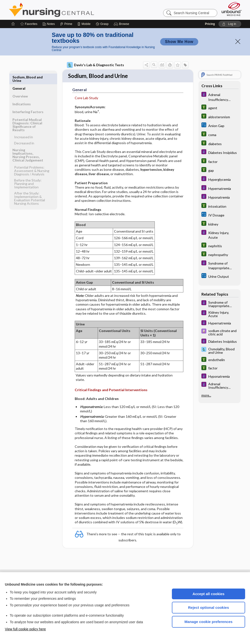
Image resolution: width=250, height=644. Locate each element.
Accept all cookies (209, 594)
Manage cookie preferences (209, 622)
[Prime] (66, 24)
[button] (122, 24)
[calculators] (219, 125)
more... (206, 395)
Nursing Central (70, 10)
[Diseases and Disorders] (219, 97)
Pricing (210, 24)
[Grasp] (102, 24)
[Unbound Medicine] (232, 9)
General (19, 77)
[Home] (13, 24)
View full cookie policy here (25, 629)
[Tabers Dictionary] (219, 108)
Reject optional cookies (208, 607)
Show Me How (179, 42)
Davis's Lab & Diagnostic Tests (95, 65)
